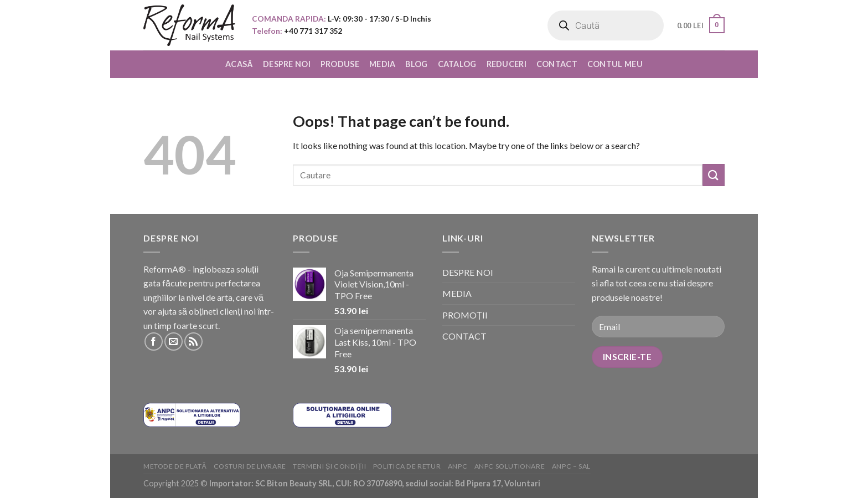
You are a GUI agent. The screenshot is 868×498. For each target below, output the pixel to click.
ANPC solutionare (510, 466)
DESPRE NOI (287, 64)
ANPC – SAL (571, 466)
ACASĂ (239, 64)
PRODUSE (340, 64)
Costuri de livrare (250, 466)
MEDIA (382, 64)
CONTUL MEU (615, 64)
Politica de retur (407, 466)
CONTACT (557, 64)
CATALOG (457, 64)
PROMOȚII (465, 315)
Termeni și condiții (329, 466)
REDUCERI (507, 64)
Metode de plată (175, 466)
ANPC (458, 466)
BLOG (416, 64)
